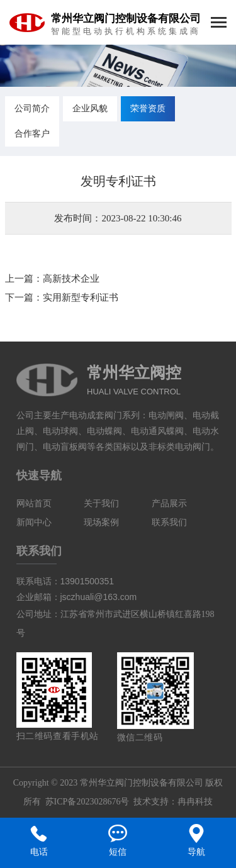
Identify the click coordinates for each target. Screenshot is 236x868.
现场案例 (101, 522)
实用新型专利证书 (81, 298)
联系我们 (169, 522)
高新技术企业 (71, 279)
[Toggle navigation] (219, 24)
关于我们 (101, 504)
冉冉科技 (195, 802)
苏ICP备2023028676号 (87, 802)
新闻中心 (34, 522)
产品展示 (169, 504)
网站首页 (34, 504)
